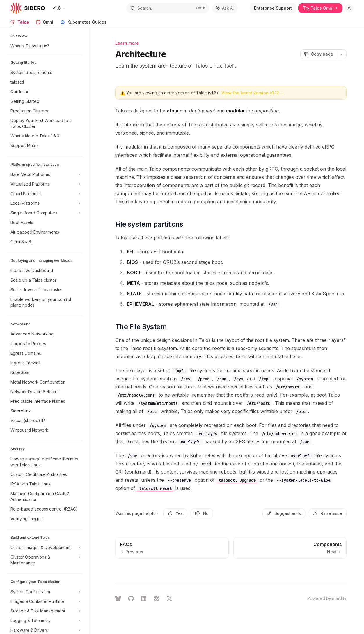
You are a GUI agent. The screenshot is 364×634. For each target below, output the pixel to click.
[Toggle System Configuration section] (45, 592)
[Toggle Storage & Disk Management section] (45, 611)
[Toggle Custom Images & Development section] (45, 548)
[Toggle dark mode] (349, 8)
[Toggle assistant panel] (225, 8)
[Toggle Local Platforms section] (45, 203)
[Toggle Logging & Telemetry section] (45, 621)
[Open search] (168, 8)
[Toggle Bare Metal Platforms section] (45, 174)
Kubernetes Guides (83, 24)
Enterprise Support (273, 8)
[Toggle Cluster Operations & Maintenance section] (45, 560)
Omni (45, 24)
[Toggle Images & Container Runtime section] (45, 601)
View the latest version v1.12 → (253, 93)
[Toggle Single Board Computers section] (45, 213)
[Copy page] (318, 54)
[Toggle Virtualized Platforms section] (45, 184)
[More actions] (342, 54)
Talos (20, 24)
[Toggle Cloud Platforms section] (45, 194)
